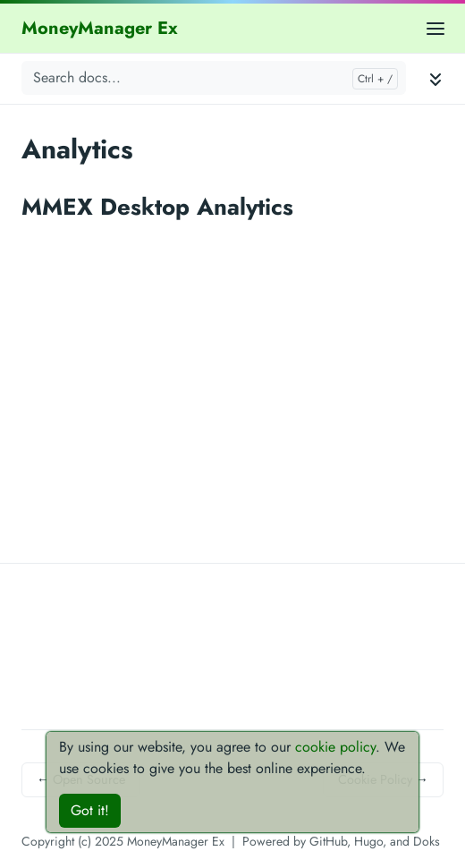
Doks (427, 841)
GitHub (328, 841)
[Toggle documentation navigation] (435, 78)
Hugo (368, 841)
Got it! (90, 810)
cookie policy (335, 747)
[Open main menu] (435, 28)
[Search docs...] (214, 78)
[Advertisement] (232, 705)
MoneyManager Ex (100, 28)
